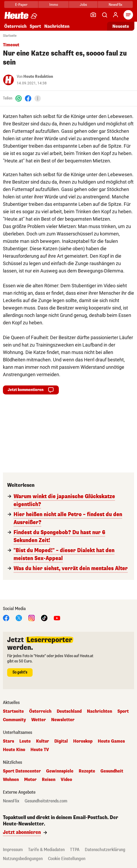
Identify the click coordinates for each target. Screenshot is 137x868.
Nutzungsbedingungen (23, 859)
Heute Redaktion (38, 77)
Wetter (39, 720)
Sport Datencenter (22, 771)
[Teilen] (38, 98)
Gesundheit (112, 771)
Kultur (43, 741)
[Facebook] (28, 98)
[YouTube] (57, 618)
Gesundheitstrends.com (46, 801)
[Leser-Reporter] (93, 15)
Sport (35, 26)
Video (66, 780)
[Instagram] (32, 618)
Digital (61, 741)
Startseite (10, 36)
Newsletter (63, 720)
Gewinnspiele (60, 771)
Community (14, 720)
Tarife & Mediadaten (46, 850)
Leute (25, 741)
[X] (19, 618)
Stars (8, 741)
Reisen (49, 780)
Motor (30, 780)
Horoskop (83, 741)
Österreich (15, 26)
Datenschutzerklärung (105, 850)
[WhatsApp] (19, 98)
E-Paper (21, 5)
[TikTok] (44, 618)
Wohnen (11, 780)
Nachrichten (57, 26)
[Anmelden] (116, 15)
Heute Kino (14, 750)
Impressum (13, 850)
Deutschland (69, 711)
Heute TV (40, 750)
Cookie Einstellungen (67, 859)
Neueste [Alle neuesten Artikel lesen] (121, 26)
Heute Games (111, 741)
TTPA (75, 850)
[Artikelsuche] (104, 15)
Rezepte (87, 771)
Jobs (83, 5)
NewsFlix (115, 5)
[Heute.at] (16, 15)
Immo (54, 5)
